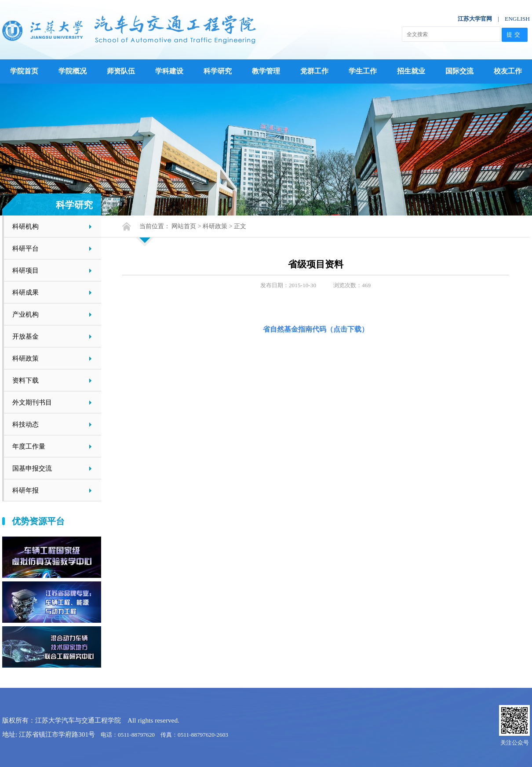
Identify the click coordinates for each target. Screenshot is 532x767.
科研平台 (26, 248)
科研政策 (26, 358)
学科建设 (169, 71)
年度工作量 (29, 446)
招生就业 (411, 71)
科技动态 (26, 424)
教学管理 (266, 71)
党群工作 (314, 71)
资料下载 (26, 380)
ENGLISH (517, 19)
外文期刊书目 (32, 402)
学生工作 (363, 71)
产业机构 (26, 314)
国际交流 (459, 71)
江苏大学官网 (475, 19)
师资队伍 (121, 71)
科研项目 (26, 270)
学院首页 (24, 71)
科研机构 (26, 226)
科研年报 (26, 490)
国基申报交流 (32, 468)
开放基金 (26, 336)
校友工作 (508, 71)
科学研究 (218, 71)
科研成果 (26, 292)
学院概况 (73, 71)
